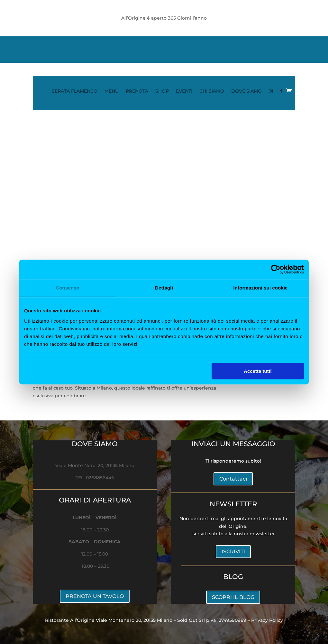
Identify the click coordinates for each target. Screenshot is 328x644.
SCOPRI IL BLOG (233, 597)
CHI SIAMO (212, 91)
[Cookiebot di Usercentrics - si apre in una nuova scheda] (276, 269)
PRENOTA (137, 91)
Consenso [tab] (67, 288)
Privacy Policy (267, 620)
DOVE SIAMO (246, 91)
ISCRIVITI (233, 552)
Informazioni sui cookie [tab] (261, 288)
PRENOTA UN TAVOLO (95, 596)
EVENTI (184, 91)
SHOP (162, 91)
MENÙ (112, 91)
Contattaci (233, 479)
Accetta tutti (258, 371)
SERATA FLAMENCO (75, 91)
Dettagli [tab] (164, 288)
